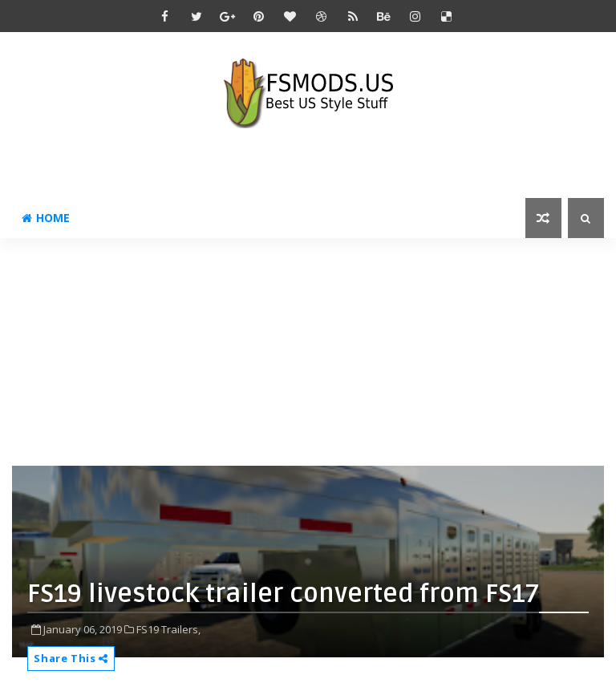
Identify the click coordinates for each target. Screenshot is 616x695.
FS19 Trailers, (168, 629)
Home (46, 218)
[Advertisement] (314, 350)
